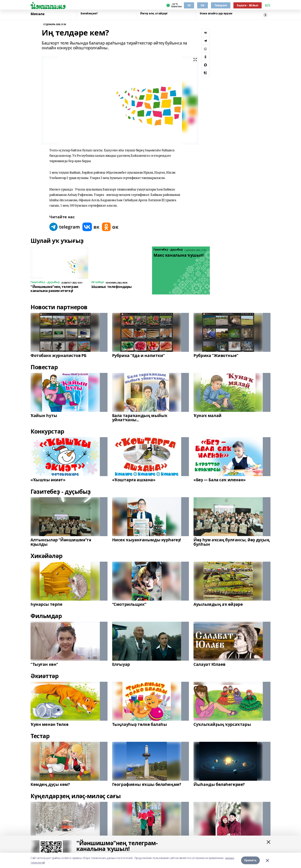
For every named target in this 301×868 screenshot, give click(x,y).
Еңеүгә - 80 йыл (248, 5)
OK (202, 5)
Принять (250, 860)
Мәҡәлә (37, 14)
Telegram (221, 5)
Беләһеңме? (89, 14)
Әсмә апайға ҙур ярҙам (216, 14)
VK (189, 5)
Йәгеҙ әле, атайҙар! (154, 14)
